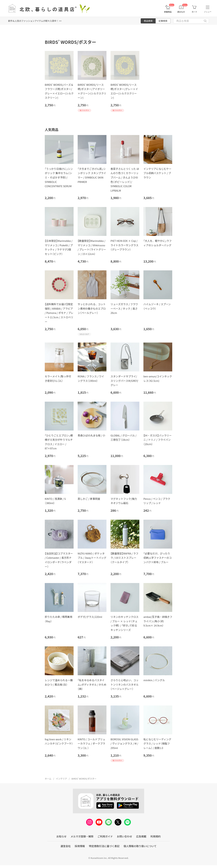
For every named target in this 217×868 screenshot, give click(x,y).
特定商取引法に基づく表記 (104, 846)
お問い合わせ (124, 836)
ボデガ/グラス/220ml (90, 617)
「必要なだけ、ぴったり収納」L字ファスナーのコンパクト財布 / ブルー (157, 558)
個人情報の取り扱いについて (140, 846)
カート (194, 12)
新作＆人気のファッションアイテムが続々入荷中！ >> (35, 21)
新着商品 (168, 12)
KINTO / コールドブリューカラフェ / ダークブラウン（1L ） (91, 744)
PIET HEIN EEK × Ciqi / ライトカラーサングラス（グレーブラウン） (124, 245)
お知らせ (62, 836)
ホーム (48, 779)
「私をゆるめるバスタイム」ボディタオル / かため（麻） (92, 684)
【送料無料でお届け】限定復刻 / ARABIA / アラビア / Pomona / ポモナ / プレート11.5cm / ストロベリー (59, 313)
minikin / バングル (154, 680)
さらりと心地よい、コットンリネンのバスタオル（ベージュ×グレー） (125, 684)
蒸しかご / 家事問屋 (89, 499)
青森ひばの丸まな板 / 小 (91, 435)
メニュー (208, 12)
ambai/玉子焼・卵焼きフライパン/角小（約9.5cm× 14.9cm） (158, 621)
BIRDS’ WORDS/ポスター (84, 779)
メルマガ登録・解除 (82, 836)
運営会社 (66, 846)
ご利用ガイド (105, 836)
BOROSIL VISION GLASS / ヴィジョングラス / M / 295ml (124, 744)
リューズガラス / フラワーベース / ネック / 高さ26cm (124, 308)
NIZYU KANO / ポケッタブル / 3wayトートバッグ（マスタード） (92, 558)
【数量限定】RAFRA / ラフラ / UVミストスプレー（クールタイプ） (124, 558)
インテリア (61, 779)
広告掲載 (141, 836)
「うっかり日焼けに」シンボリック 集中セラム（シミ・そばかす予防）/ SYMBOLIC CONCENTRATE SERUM (59, 177)
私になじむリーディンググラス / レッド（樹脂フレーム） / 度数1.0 (157, 744)
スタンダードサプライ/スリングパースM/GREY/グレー (124, 381)
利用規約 (155, 836)
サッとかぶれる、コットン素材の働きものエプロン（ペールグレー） (92, 308)
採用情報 (80, 846)
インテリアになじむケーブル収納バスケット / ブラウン (157, 173)
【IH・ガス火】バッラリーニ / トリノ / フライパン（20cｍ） (157, 440)
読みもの (181, 12)
